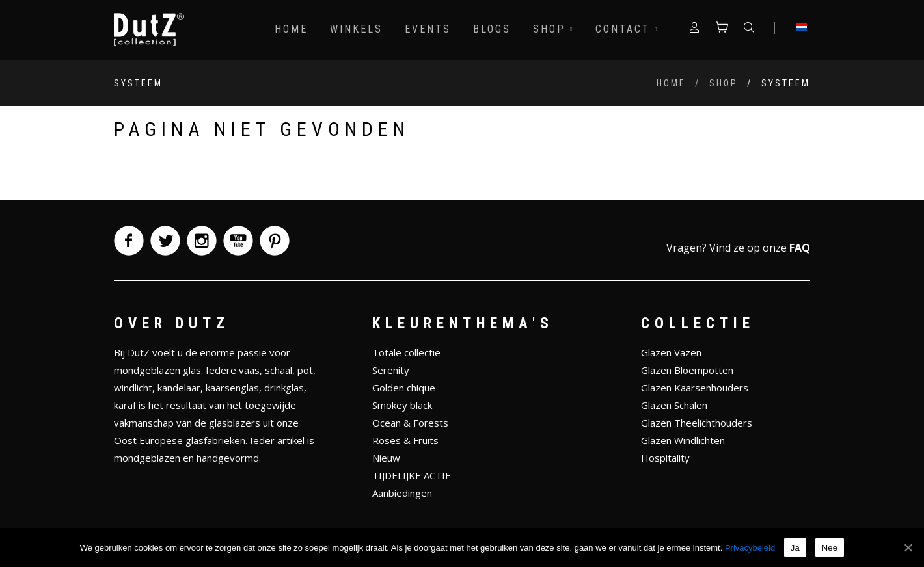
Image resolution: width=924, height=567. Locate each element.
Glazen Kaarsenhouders (695, 388)
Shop (553, 29)
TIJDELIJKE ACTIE (412, 475)
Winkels (356, 29)
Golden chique (404, 388)
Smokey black (402, 405)
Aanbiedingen (402, 493)
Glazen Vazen (671, 352)
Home (291, 29)
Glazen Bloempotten (687, 370)
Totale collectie (406, 352)
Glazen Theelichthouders (697, 423)
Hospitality (665, 458)
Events (428, 29)
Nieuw (386, 458)
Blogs (492, 29)
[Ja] (908, 547)
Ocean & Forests (410, 423)
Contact (627, 29)
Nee (830, 548)
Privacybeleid (750, 548)
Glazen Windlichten (683, 440)
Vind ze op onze (760, 248)
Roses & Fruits (405, 440)
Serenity (391, 370)
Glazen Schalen (674, 405)
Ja (795, 548)
